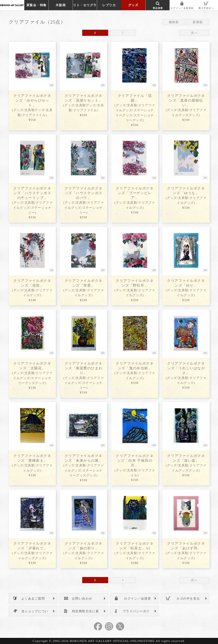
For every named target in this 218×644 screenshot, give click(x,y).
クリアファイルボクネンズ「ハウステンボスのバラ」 (84, 200)
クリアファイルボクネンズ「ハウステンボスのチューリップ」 (32, 200)
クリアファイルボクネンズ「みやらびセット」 (32, 105)
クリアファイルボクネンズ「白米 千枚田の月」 (135, 465)
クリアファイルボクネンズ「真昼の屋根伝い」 (186, 105)
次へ (194, 33)
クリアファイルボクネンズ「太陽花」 (32, 373)
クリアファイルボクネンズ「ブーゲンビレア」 (135, 198)
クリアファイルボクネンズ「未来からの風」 (84, 465)
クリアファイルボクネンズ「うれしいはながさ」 (186, 373)
